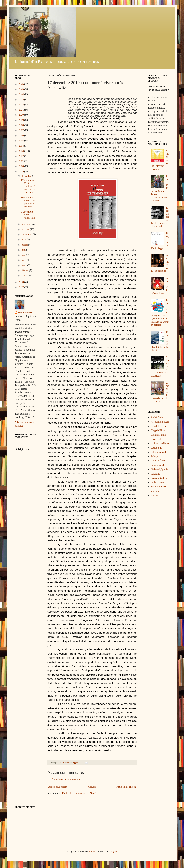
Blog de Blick (158, 430)
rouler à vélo (157, 482)
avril (24, 260)
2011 (21, 161)
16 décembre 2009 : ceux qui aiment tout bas (28, 202)
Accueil (92, 787)
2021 (21, 110)
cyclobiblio (157, 448)
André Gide (157, 417)
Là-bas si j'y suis (159, 469)
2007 (21, 287)
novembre (27, 224)
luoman (92, 852)
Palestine (155, 474)
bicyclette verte (159, 426)
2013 (21, 151)
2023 (21, 100)
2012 (21, 156)
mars (24, 265)
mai (24, 255)
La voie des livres (160, 465)
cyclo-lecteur (25, 313)
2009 (21, 172)
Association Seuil (160, 422)
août (24, 240)
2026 (21, 84)
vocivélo (155, 491)
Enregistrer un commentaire (66, 779)
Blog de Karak (158, 435)
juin (24, 250)
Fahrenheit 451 (158, 452)
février (25, 270)
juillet (25, 245)
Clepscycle (156, 439)
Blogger (113, 852)
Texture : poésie (159, 487)
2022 (21, 105)
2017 (21, 130)
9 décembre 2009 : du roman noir (28, 215)
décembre (27, 176)
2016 (21, 136)
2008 (21, 282)
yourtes (155, 495)
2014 (21, 146)
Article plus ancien (126, 787)
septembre (27, 234)
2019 (21, 120)
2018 (21, 125)
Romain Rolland (159, 478)
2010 (21, 166)
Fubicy (154, 456)
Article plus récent (58, 787)
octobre (26, 229)
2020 (21, 115)
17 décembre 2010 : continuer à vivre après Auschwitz (28, 186)
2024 (21, 94)
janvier (25, 276)
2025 (21, 89)
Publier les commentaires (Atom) (79, 793)
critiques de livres (160, 443)
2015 (21, 141)
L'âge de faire (158, 461)
